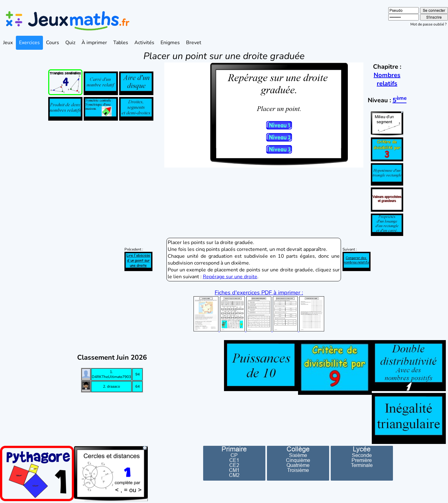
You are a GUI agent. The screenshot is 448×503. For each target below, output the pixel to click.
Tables (121, 43)
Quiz (70, 43)
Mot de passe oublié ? (428, 24)
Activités (144, 43)
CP (234, 455)
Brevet (194, 43)
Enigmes (170, 43)
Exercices (29, 43)
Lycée (362, 449)
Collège (298, 449)
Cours (53, 43)
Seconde (362, 455)
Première (362, 460)
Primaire (234, 449)
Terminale (362, 465)
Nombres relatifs (387, 79)
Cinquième (298, 460)
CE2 (234, 465)
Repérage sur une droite (230, 277)
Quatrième (298, 465)
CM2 (234, 475)
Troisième (298, 470)
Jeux (8, 43)
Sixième (298, 455)
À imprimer (94, 43)
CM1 (234, 470)
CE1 (234, 460)
